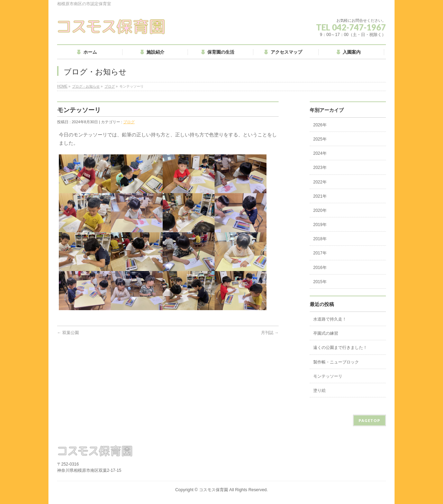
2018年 (320, 239)
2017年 (320, 253)
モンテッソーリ (328, 376)
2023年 (320, 168)
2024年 (320, 153)
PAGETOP (369, 420)
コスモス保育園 (214, 490)
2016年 (320, 268)
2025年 (320, 139)
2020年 (320, 210)
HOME (62, 86)
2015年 (320, 282)
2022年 (320, 182)
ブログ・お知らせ (86, 86)
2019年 (320, 225)
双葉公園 (68, 333)
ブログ (110, 86)
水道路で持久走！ (330, 319)
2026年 (320, 125)
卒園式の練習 (326, 333)
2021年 (320, 196)
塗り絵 (319, 390)
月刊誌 (270, 333)
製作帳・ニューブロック (336, 362)
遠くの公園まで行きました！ (340, 348)
